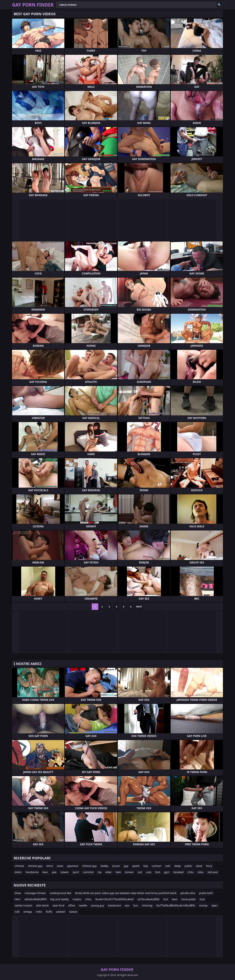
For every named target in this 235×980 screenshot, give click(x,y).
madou (77, 899)
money (203, 905)
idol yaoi (213, 872)
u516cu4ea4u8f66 (148, 899)
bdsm (18, 872)
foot (158, 872)
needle (83, 905)
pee (54, 872)
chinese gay (35, 866)
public (188, 866)
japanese (73, 866)
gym (167, 872)
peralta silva (188, 893)
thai (166, 899)
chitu (191, 872)
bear (45, 872)
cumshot (88, 872)
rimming (147, 905)
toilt (17, 912)
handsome (32, 872)
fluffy (49, 912)
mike (39, 912)
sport (76, 872)
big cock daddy (60, 899)
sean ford (58, 905)
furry (209, 866)
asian (60, 866)
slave (199, 866)
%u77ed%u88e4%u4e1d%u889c (176, 905)
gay (126, 866)
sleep (178, 866)
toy (99, 872)
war (127, 905)
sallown (61, 912)
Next (139, 607)
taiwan (65, 872)
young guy (98, 905)
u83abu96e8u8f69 (35, 899)
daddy (104, 866)
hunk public (189, 899)
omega (28, 912)
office (71, 905)
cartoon (157, 866)
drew (18, 893)
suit (140, 872)
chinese (19, 866)
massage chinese (35, 893)
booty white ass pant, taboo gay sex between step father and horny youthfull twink (126, 893)
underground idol (60, 893)
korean (129, 872)
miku (201, 872)
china (50, 866)
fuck (202, 899)
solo (168, 866)
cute (149, 872)
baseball (178, 872)
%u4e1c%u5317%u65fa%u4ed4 (114, 899)
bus (136, 905)
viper (215, 905)
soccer (116, 866)
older (108, 872)
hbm (18, 899)
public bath (206, 893)
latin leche (43, 905)
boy (146, 866)
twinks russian (23, 905)
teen (118, 872)
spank (136, 866)
